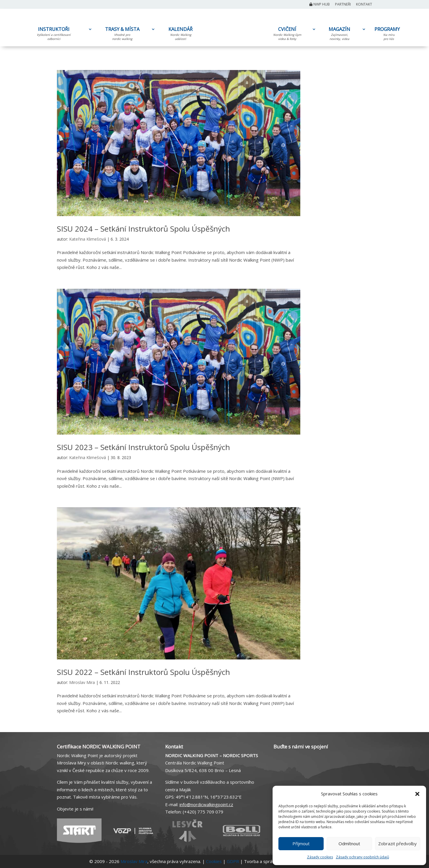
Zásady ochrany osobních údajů (362, 857)
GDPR (233, 861)
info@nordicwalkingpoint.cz (206, 804)
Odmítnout (349, 843)
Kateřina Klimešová (88, 239)
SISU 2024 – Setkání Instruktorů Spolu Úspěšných (143, 229)
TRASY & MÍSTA (122, 35)
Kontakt (364, 5)
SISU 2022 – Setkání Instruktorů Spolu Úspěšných (143, 672)
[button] (417, 794)
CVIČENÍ (287, 35)
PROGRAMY (389, 35)
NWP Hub (320, 5)
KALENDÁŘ (181, 35)
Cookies (214, 861)
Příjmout (301, 843)
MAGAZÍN (339, 35)
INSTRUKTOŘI (54, 35)
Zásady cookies (320, 857)
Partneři (343, 5)
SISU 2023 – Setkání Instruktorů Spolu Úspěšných (143, 447)
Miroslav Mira (82, 682)
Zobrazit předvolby (397, 843)
